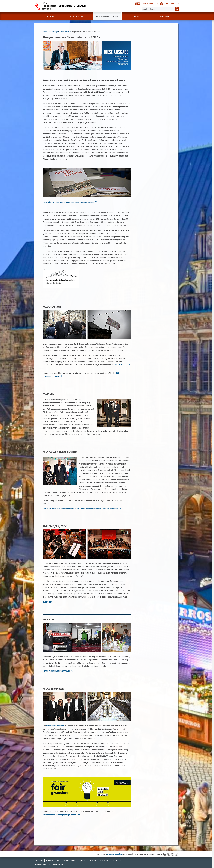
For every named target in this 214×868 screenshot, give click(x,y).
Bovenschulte (78, 16)
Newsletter (66, 31)
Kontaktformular (53, 861)
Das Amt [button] (165, 16)
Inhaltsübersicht (118, 861)
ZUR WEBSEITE (120, 365)
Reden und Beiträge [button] (107, 16)
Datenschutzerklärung (99, 861)
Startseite (39, 861)
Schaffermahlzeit (53, 726)
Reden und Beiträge (51, 31)
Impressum (83, 861)
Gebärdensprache (149, 4)
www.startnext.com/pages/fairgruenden (60, 815)
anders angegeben (115, 854)
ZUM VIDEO (48, 602)
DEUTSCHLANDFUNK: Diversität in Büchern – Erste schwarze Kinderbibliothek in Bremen (80, 509)
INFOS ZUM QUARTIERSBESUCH (56, 671)
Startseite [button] (49, 16)
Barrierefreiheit (69, 861)
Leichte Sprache (171, 4)
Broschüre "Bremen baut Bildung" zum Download (69, 202)
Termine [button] (136, 16)
